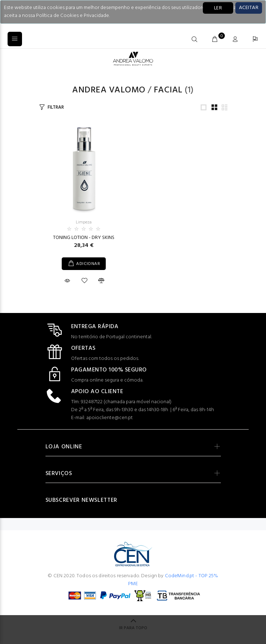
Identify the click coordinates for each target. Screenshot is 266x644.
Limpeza (84, 222)
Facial (168, 90)
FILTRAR (56, 107)
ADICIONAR (88, 264)
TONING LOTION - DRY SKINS (84, 238)
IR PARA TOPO (133, 628)
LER (218, 8)
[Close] (249, 8)
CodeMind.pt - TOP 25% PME (173, 580)
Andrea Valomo (109, 90)
